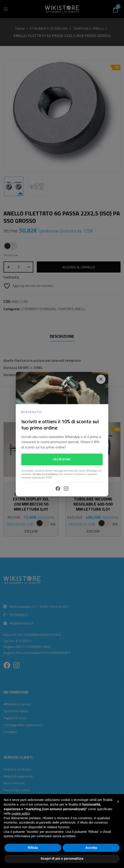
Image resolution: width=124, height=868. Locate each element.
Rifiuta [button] (33, 848)
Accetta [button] (91, 848)
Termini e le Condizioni (45, 474)
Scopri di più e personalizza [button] (62, 859)
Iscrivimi (62, 459)
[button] (118, 801)
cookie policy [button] (20, 813)
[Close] (101, 379)
